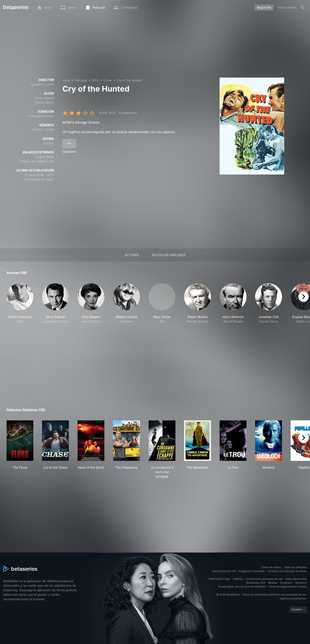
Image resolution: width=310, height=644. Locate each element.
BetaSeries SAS (256, 583)
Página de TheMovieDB (37, 161)
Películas (81, 80)
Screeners (286, 583)
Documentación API (224, 571)
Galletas (238, 579)
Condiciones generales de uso (264, 579)
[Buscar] (303, 8)
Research (301, 583)
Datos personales (296, 579)
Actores (132, 255)
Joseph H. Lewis (42, 84)
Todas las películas (295, 567)
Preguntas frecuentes (252, 571)
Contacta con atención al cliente (287, 571)
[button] (20, 306)
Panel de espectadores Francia (288, 587)
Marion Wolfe (44, 102)
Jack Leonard (44, 98)
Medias (273, 583)
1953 (95, 80)
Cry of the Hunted (129, 80)
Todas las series (271, 567)
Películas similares (169, 255)
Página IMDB (45, 157)
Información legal (219, 579)
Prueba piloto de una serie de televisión (242, 587)
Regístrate (264, 7)
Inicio (66, 80)
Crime (107, 80)
